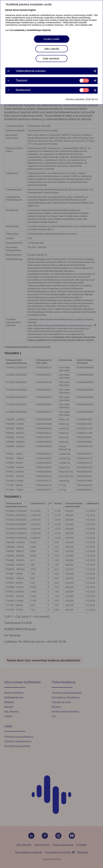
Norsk (16, 10)
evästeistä (19, 30)
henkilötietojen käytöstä (39, 30)
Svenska (23, 10)
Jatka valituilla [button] (51, 49)
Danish (9, 10)
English (32, 10)
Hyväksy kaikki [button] (52, 39)
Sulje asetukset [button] (51, 59)
